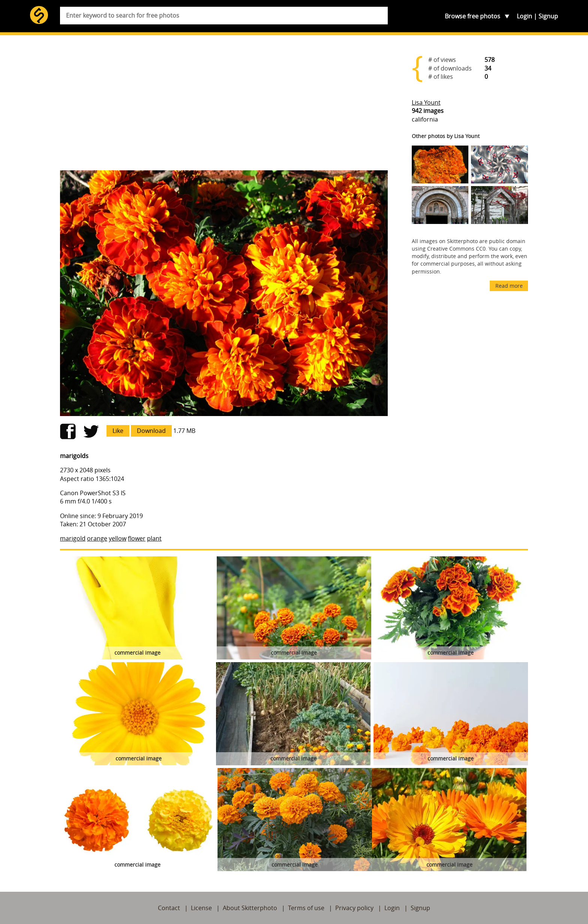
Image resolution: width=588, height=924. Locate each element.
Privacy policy (354, 908)
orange (97, 538)
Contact (169, 908)
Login (524, 16)
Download (151, 431)
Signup (548, 16)
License (201, 908)
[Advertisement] (224, 106)
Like (118, 431)
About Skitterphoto (250, 908)
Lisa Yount (426, 102)
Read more (509, 286)
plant (154, 538)
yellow (118, 538)
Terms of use (306, 908)
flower (137, 538)
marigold (73, 538)
